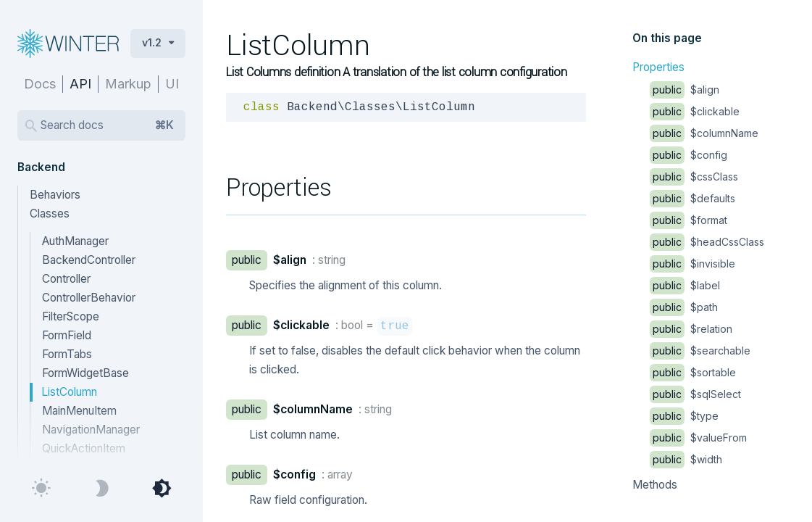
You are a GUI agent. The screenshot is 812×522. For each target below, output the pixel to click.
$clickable (695, 111)
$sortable (693, 372)
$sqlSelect (695, 394)
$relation (691, 329)
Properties (658, 67)
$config (688, 155)
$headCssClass (707, 242)
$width (686, 459)
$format (688, 220)
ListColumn (69, 392)
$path (684, 307)
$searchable (700, 351)
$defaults (692, 198)
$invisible (692, 264)
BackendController (89, 260)
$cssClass (694, 177)
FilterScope (71, 316)
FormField (67, 335)
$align (685, 90)
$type (684, 416)
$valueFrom (698, 438)
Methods (655, 485)
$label (685, 285)
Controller (66, 279)
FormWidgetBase (85, 373)
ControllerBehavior (89, 298)
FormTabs (67, 354)
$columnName (704, 133)
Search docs (107, 125)
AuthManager (75, 241)
